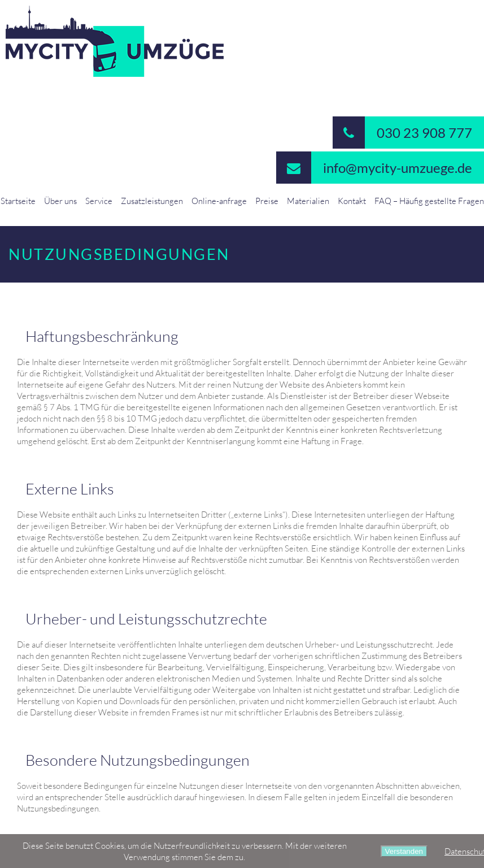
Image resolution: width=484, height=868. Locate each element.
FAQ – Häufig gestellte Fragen (429, 201)
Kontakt (352, 201)
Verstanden (404, 851)
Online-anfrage (219, 201)
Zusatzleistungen (152, 201)
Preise (267, 201)
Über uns (60, 201)
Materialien (308, 201)
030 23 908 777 (402, 133)
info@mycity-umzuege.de (374, 168)
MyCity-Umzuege (242, 41)
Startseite (18, 201)
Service (99, 201)
